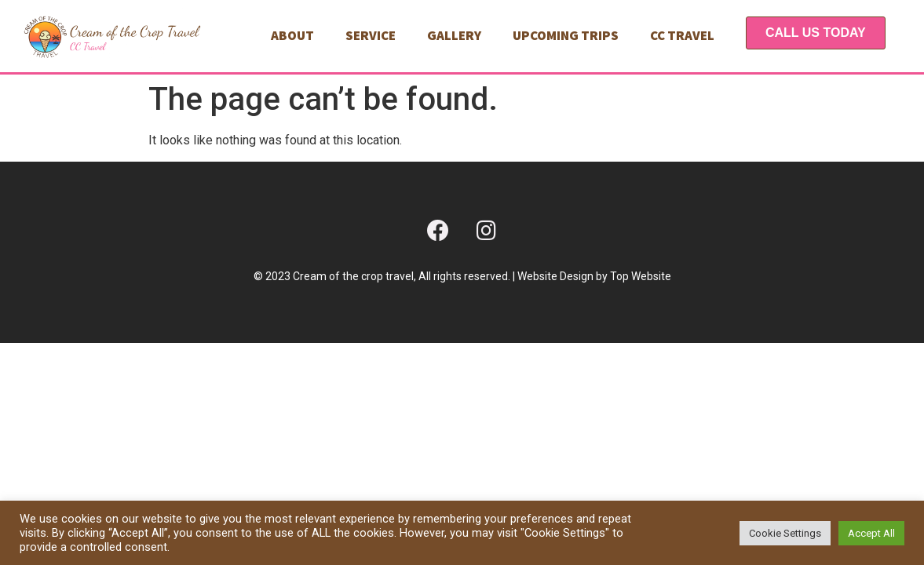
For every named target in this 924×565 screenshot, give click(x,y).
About (292, 35)
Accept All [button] (871, 533)
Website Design (555, 276)
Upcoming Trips (566, 35)
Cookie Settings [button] (785, 533)
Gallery (454, 35)
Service (371, 35)
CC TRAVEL (682, 35)
